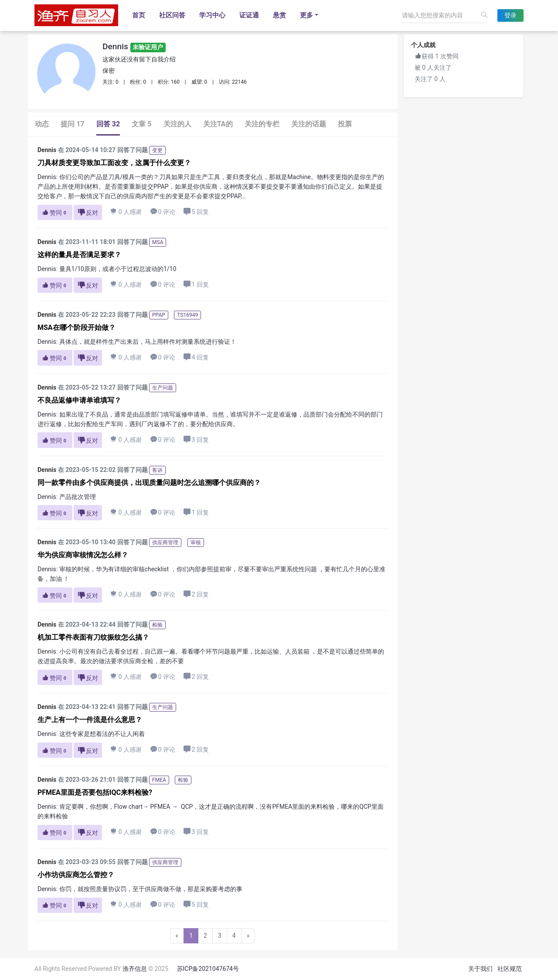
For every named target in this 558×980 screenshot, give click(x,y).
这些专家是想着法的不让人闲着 (102, 734)
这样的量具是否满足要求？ (79, 255)
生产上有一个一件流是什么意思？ (90, 720)
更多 (306, 15)
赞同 (55, 213)
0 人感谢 (126, 212)
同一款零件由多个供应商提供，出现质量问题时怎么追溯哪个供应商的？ (149, 483)
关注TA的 (218, 124)
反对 (88, 212)
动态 (42, 124)
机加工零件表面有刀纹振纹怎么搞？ (93, 637)
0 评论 (163, 212)
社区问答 (172, 15)
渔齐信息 (135, 969)
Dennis (134, 46)
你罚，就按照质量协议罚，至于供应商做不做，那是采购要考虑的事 (151, 889)
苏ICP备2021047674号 (208, 969)
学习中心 (212, 15)
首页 (139, 15)
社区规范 (510, 969)
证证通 (249, 15)
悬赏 (279, 15)
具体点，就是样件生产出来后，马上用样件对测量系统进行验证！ (148, 342)
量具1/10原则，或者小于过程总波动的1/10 (118, 269)
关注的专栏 (262, 124)
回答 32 (108, 124)
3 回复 (196, 439)
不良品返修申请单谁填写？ (79, 400)
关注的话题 (309, 124)
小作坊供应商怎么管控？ (76, 875)
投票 (345, 124)
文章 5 (141, 124)
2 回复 (196, 594)
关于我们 (480, 969)
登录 (510, 15)
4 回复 (196, 357)
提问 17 (72, 124)
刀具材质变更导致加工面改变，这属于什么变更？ (114, 163)
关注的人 (177, 124)
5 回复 (196, 212)
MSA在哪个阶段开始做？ (77, 327)
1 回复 (196, 284)
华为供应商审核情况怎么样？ (83, 555)
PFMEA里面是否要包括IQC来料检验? (95, 792)
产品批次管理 (78, 497)
